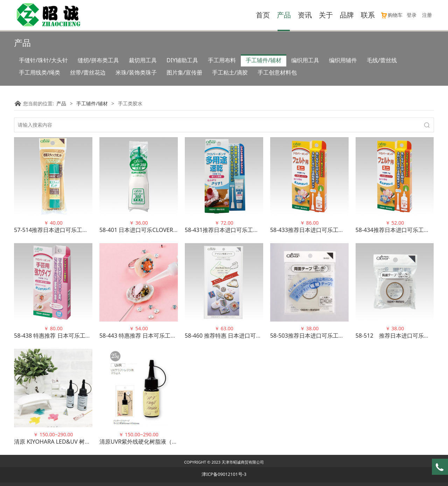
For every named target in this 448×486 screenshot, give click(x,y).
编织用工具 (305, 60)
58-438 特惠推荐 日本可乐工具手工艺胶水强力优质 (78, 336)
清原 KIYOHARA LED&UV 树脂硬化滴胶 (63, 442)
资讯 (305, 15)
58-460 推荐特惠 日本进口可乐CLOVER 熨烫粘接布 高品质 (257, 336)
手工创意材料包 (277, 72)
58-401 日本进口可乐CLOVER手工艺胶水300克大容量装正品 (175, 230)
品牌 (347, 15)
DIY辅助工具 (182, 60)
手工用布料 (222, 60)
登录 (412, 15)
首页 (263, 15)
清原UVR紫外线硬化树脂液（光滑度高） (150, 442)
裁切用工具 (143, 60)
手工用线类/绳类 (40, 72)
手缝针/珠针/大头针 (43, 60)
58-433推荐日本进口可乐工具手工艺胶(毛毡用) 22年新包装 (344, 230)
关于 (326, 15)
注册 (427, 15)
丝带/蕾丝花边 (88, 72)
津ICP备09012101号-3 (224, 474)
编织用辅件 (343, 60)
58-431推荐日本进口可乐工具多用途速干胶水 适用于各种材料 (262, 230)
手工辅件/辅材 (264, 60)
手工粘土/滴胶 (230, 72)
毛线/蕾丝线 (382, 60)
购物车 (391, 15)
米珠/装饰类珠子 (136, 72)
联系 (368, 15)
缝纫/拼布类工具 (98, 60)
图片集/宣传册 (184, 72)
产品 (284, 15)
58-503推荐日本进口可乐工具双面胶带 (318, 336)
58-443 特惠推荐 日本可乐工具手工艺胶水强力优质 (163, 336)
